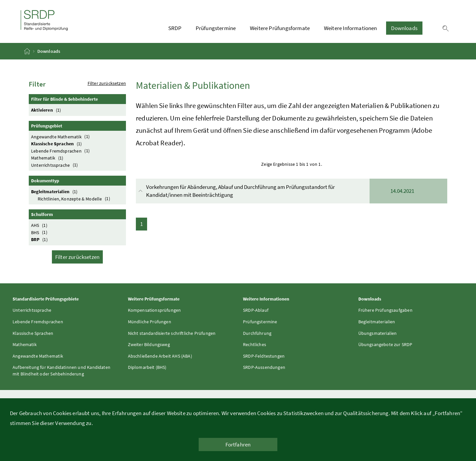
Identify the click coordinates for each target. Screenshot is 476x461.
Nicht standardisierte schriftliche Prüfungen (172, 333)
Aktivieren (47, 110)
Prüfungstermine (216, 28)
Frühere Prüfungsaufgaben (385, 310)
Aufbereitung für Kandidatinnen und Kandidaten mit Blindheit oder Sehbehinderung (61, 371)
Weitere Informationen (351, 28)
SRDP (175, 28)
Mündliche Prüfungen (150, 322)
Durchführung (257, 333)
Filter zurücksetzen (107, 83)
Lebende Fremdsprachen (61, 151)
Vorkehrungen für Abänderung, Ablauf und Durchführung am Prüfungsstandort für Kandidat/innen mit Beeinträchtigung (292, 191)
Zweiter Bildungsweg (149, 344)
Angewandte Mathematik (61, 137)
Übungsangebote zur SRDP (385, 344)
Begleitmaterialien (55, 191)
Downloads (404, 28)
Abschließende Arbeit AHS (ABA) (160, 356)
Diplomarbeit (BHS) (147, 367)
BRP (40, 239)
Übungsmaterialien (378, 333)
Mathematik (48, 158)
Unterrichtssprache (55, 165)
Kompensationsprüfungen (155, 310)
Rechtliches (255, 344)
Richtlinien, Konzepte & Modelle (75, 199)
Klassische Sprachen (57, 143)
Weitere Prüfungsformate (280, 28)
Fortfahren (238, 444)
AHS (40, 225)
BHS (40, 232)
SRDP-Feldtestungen (264, 356)
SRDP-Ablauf (256, 310)
